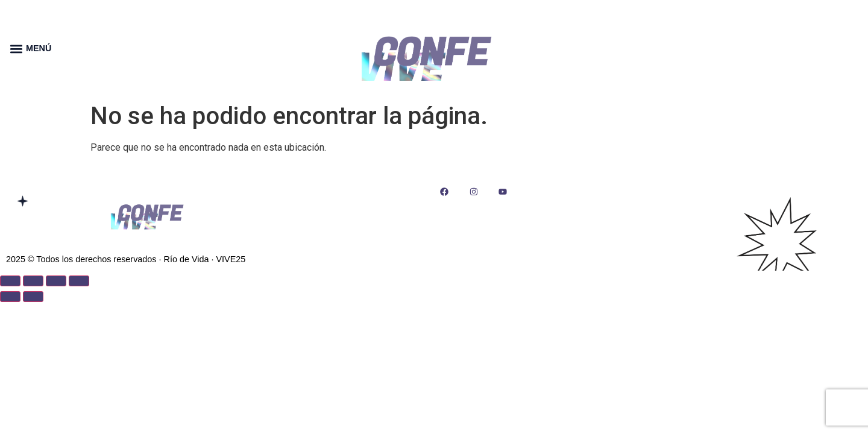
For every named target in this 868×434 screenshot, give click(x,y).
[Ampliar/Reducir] (10, 281)
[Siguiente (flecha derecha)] (33, 297)
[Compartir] (56, 281)
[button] (16, 49)
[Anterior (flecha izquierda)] (10, 297)
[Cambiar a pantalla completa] (33, 281)
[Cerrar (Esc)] (79, 281)
